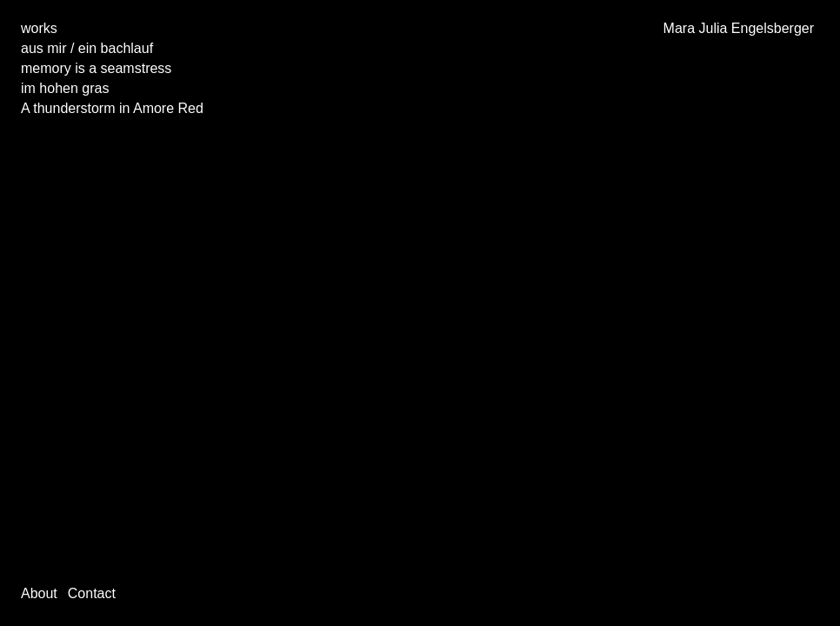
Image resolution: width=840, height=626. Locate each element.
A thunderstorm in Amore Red (112, 108)
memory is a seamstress (96, 68)
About (39, 593)
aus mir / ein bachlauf (87, 48)
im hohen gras (65, 88)
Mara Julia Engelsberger (739, 28)
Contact (92, 593)
